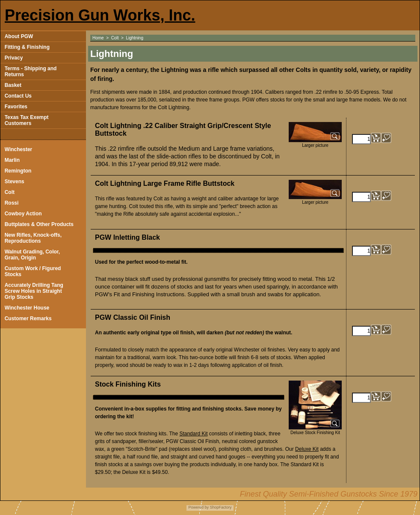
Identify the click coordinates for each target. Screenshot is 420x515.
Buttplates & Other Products (39, 224)
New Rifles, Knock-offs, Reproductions (33, 238)
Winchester (19, 149)
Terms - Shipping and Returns (31, 71)
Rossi (12, 203)
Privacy (14, 58)
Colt (10, 192)
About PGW (19, 36)
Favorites (16, 107)
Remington (18, 171)
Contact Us (18, 96)
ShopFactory (220, 507)
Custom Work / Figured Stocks (33, 271)
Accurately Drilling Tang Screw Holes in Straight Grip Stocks (34, 291)
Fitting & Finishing (27, 47)
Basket (13, 85)
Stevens (15, 182)
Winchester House (27, 308)
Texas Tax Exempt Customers (27, 120)
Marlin (12, 160)
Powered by (198, 507)
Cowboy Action (23, 214)
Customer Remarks (28, 319)
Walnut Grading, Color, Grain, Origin (33, 255)
